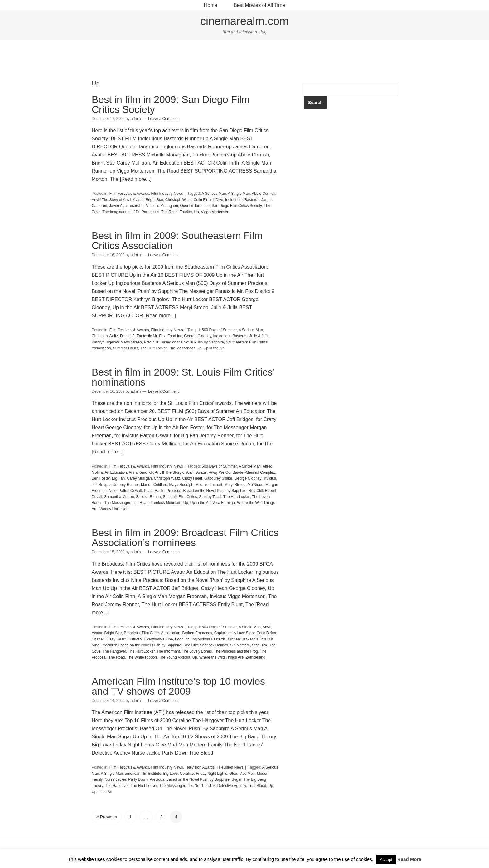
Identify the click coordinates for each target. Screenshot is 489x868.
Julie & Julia (259, 336)
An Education (116, 472)
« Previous (107, 817)
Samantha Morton (119, 497)
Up (196, 212)
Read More (409, 859)
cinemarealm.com (244, 21)
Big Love (170, 774)
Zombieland (256, 657)
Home (211, 5)
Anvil (267, 627)
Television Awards (200, 767)
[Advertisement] (244, 60)
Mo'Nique (255, 485)
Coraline (187, 774)
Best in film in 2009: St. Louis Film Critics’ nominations (183, 377)
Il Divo (218, 200)
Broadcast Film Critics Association (152, 633)
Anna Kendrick (141, 472)
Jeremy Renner (126, 485)
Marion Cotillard (154, 485)
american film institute (143, 774)
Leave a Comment (163, 119)
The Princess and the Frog (236, 651)
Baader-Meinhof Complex (254, 472)
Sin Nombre (240, 645)
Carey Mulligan (139, 478)
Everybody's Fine (159, 639)
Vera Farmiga (224, 503)
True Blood (257, 786)
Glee (233, 774)
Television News (230, 767)
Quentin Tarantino (195, 206)
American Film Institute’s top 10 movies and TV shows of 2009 (178, 686)
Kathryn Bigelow (105, 342)
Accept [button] (386, 859)
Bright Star (154, 200)
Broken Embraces (197, 633)
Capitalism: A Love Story (234, 633)
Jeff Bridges (102, 485)
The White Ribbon (142, 657)
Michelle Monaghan (162, 206)
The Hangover (114, 651)
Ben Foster (101, 478)
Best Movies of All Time (259, 5)
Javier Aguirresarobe (126, 206)
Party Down (138, 779)
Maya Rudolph (181, 485)
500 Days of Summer (219, 330)
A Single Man (239, 194)
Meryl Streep (131, 342)
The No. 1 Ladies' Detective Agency (217, 786)
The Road (169, 212)
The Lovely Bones (197, 651)
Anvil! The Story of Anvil (111, 200)
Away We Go (220, 472)
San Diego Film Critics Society (237, 206)
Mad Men (247, 774)
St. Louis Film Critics (180, 497)
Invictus (270, 478)
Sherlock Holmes (214, 645)
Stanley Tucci (210, 497)
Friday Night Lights (211, 774)
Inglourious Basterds (242, 200)
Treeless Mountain (166, 503)
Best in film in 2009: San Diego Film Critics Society (171, 104)
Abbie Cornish (263, 194)
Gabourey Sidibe (218, 478)
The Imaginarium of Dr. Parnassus (131, 212)
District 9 (127, 336)
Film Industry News (167, 194)
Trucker (186, 212)
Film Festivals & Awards (129, 194)
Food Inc (175, 336)
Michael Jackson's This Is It (251, 639)
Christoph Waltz (178, 200)
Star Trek (260, 645)
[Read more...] (136, 179)
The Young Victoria (174, 657)
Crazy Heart (192, 478)
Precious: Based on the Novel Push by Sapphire (184, 342)
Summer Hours (126, 348)
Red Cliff (256, 491)
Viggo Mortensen (215, 212)
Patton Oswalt (130, 491)
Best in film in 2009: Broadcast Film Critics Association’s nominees (185, 538)
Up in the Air (213, 348)
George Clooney (198, 336)
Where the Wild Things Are (222, 657)
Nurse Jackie (115, 779)
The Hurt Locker (153, 348)
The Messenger (182, 348)
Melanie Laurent (209, 485)
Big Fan (118, 478)
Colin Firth (202, 200)
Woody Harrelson (114, 509)
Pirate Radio (154, 491)
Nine (113, 491)
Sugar (237, 779)
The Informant (168, 651)
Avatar (138, 200)
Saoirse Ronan (148, 497)
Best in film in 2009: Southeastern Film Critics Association (177, 241)
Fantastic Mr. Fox (151, 336)
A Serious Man (214, 194)
